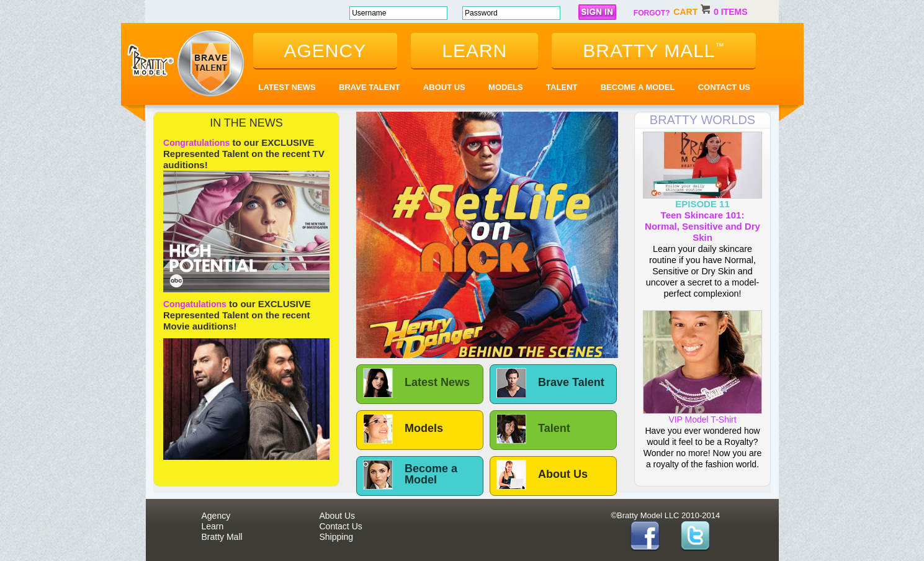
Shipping (337, 537)
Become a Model (638, 87)
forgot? (652, 13)
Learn (213, 526)
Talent (562, 87)
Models (506, 87)
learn (474, 51)
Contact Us (724, 87)
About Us (444, 87)
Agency (216, 516)
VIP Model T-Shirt (702, 415)
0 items (730, 12)
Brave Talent (369, 87)
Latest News (287, 87)
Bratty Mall (222, 537)
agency (325, 51)
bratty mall (653, 51)
